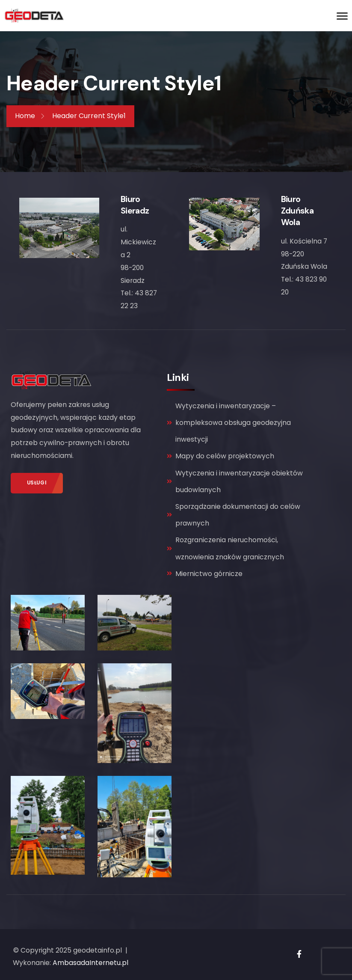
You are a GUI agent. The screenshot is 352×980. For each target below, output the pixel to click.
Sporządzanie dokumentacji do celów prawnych (234, 515)
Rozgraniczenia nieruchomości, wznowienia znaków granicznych (225, 548)
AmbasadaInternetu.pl (90, 963)
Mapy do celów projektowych (220, 456)
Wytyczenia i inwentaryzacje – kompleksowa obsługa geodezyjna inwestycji (229, 423)
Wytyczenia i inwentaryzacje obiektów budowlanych (235, 481)
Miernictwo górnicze (205, 574)
